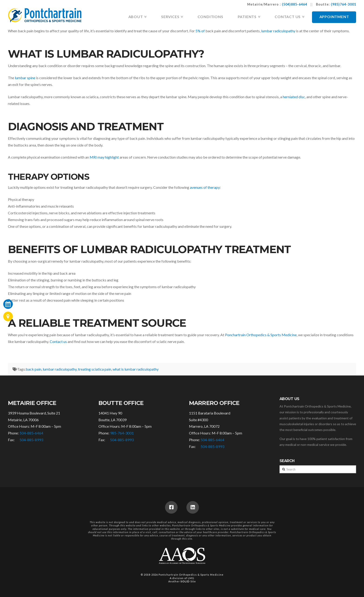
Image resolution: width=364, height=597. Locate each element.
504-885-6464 (31, 433)
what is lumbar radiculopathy (136, 369)
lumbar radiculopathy (60, 369)
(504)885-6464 (294, 4)
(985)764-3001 (343, 4)
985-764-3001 (122, 433)
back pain (34, 369)
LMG (191, 578)
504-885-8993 (31, 440)
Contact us (58, 341)
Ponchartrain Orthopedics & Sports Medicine (261, 335)
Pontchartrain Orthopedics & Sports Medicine (191, 575)
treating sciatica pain (95, 369)
